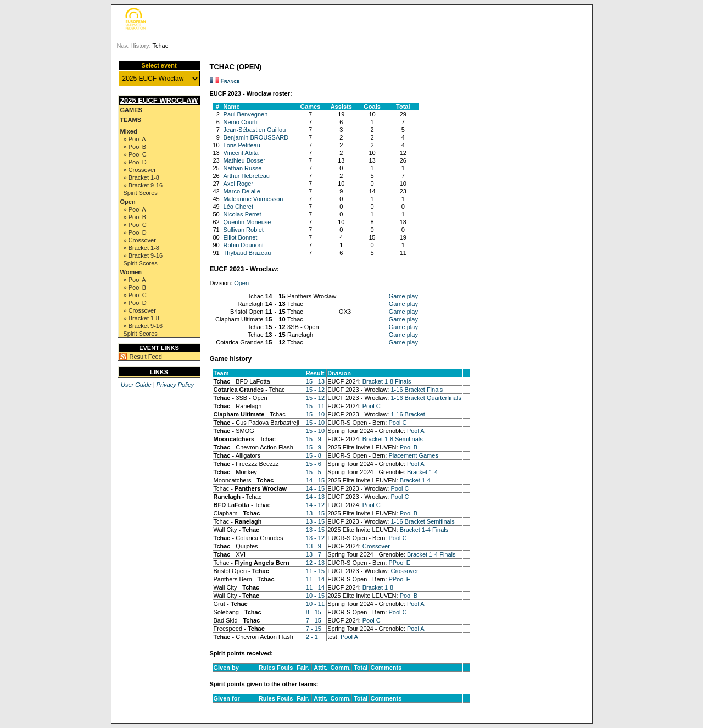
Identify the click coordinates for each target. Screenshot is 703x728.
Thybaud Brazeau (247, 253)
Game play (403, 296)
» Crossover (140, 170)
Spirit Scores (141, 193)
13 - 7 (314, 554)
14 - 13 (315, 497)
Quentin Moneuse (247, 222)
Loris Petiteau (242, 145)
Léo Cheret (238, 207)
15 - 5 (314, 472)
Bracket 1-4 (422, 472)
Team (221, 373)
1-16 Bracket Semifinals (422, 521)
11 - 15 (315, 571)
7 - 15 (314, 620)
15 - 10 (315, 414)
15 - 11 (315, 406)
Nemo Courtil (241, 122)
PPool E (399, 563)
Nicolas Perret (242, 214)
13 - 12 (315, 538)
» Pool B (135, 147)
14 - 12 (315, 505)
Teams (131, 120)
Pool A (416, 431)
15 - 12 (315, 390)
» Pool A (135, 139)
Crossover (376, 546)
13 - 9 (314, 546)
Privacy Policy (175, 385)
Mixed (129, 131)
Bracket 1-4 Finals (424, 530)
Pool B (409, 447)
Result (315, 373)
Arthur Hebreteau (247, 176)
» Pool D (135, 162)
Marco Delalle (242, 191)
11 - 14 (315, 579)
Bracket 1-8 (378, 587)
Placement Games (413, 455)
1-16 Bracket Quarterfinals (426, 398)
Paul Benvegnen (246, 114)
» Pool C (135, 154)
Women (131, 272)
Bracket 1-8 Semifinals (393, 439)
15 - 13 (315, 381)
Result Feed (146, 357)
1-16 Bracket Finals (417, 390)
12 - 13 (315, 563)
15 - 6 (314, 464)
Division (339, 373)
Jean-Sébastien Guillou (255, 130)
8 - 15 (314, 612)
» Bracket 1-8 (141, 177)
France (230, 81)
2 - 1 (312, 637)
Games (131, 110)
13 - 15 (315, 513)
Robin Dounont (244, 245)
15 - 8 (314, 455)
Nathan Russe (243, 168)
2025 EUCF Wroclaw (159, 100)
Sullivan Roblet (244, 230)
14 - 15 (315, 480)
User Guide (136, 385)
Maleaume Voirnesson (253, 199)
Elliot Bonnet (241, 237)
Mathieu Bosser (244, 160)
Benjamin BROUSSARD (256, 137)
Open (128, 202)
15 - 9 (314, 439)
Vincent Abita (241, 153)
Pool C (372, 406)
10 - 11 (315, 604)
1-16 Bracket (408, 414)
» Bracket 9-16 (143, 185)
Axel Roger (238, 184)
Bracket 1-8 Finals (387, 381)
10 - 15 (315, 596)
